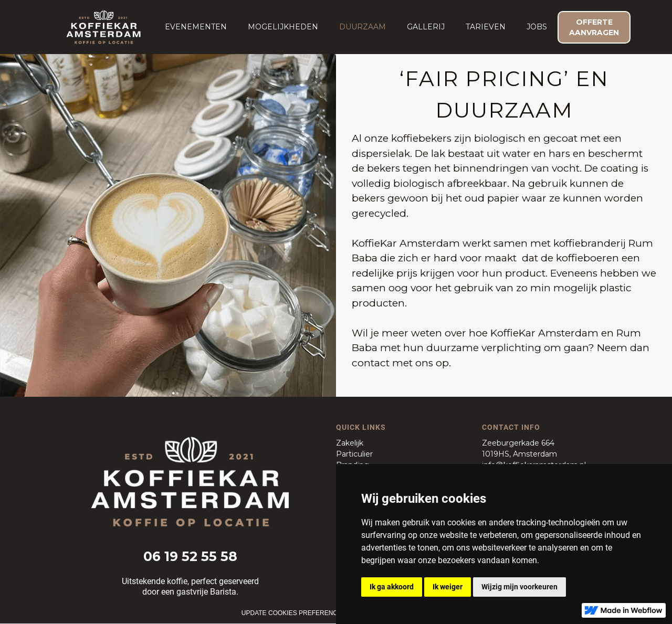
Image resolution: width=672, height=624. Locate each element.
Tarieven (486, 27)
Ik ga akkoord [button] (392, 587)
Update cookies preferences (294, 613)
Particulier (354, 454)
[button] (196, 27)
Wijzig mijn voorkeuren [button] (519, 587)
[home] (103, 27)
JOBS (537, 27)
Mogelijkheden (283, 27)
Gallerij (426, 27)
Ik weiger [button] (448, 587)
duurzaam (363, 27)
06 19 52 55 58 (190, 556)
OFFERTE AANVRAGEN (594, 27)
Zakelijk (350, 443)
